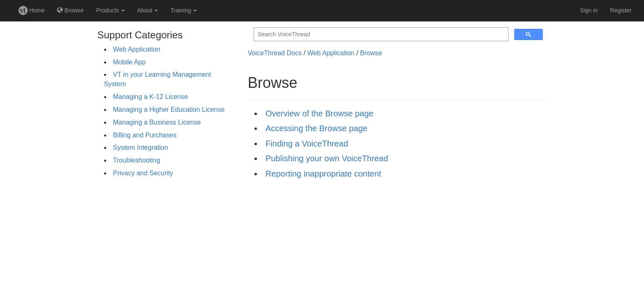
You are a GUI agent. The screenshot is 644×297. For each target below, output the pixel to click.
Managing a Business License (157, 122)
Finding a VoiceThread (307, 144)
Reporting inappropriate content (323, 174)
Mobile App (130, 62)
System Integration (141, 147)
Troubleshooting (137, 160)
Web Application (137, 49)
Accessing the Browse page (317, 128)
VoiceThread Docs (275, 53)
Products (111, 10)
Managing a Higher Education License (169, 110)
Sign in (589, 10)
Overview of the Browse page (320, 113)
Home (32, 10)
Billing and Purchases (145, 135)
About (147, 10)
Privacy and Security (143, 173)
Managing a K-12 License (151, 97)
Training (183, 10)
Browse (70, 10)
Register (621, 10)
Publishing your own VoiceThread (327, 158)
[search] (380, 34)
